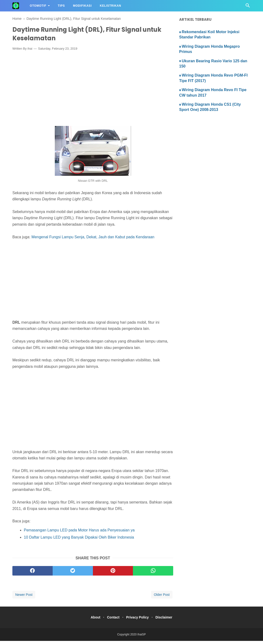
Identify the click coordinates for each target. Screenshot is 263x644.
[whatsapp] (153, 574)
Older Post (162, 598)
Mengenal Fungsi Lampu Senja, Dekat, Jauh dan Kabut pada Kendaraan (93, 240)
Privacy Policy (139, 620)
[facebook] (33, 574)
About (92, 620)
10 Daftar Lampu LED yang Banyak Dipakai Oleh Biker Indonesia (79, 540)
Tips (61, 6)
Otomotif (38, 6)
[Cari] (248, 7)
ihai (30, 52)
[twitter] (73, 574)
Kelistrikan (110, 6)
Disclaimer (167, 620)
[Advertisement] (93, 93)
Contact (112, 620)
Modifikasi (82, 6)
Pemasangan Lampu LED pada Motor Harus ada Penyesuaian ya (79, 533)
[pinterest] (113, 574)
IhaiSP (142, 638)
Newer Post (24, 598)
